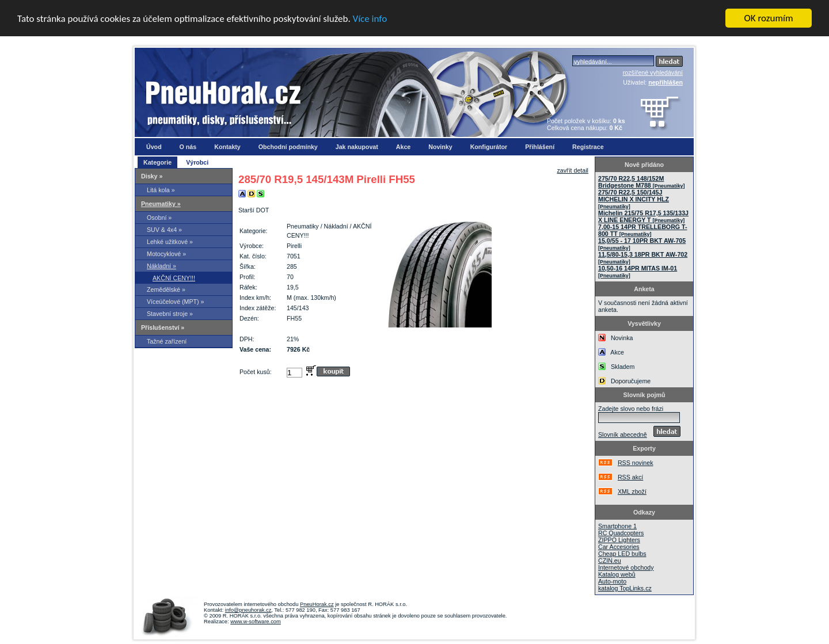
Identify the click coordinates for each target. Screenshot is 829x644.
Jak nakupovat (357, 147)
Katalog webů (617, 574)
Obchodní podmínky (288, 147)
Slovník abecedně (623, 435)
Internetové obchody (626, 567)
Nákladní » (161, 266)
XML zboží (632, 491)
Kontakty (227, 147)
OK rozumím (769, 18)
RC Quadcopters (621, 533)
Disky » (152, 176)
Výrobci (197, 162)
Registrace (588, 147)
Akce (403, 147)
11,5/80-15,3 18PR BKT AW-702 (643, 258)
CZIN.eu (610, 561)
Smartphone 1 (617, 526)
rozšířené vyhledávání (653, 73)
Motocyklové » (166, 254)
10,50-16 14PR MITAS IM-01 (638, 272)
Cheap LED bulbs (622, 554)
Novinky (440, 147)
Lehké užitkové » (170, 242)
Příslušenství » (163, 327)
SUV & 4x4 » (164, 230)
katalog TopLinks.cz (625, 588)
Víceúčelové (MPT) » (176, 302)
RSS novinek (636, 463)
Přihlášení (540, 147)
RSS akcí (630, 477)
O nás (188, 147)
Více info (370, 18)
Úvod (154, 147)
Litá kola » (161, 190)
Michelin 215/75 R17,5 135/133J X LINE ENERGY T (643, 216)
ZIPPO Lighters (619, 540)
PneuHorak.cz (317, 604)
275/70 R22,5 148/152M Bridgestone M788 (641, 182)
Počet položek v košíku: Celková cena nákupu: (586, 124)
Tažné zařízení (167, 341)
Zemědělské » (166, 289)
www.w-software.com (256, 622)
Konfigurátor (489, 147)
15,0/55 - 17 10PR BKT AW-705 (642, 244)
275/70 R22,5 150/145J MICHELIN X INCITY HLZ (634, 199)
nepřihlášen (666, 82)
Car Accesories (619, 547)
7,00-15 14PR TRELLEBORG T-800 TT (643, 230)
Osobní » (159, 218)
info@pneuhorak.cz (248, 610)
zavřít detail (573, 170)
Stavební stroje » (170, 314)
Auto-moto (612, 581)
